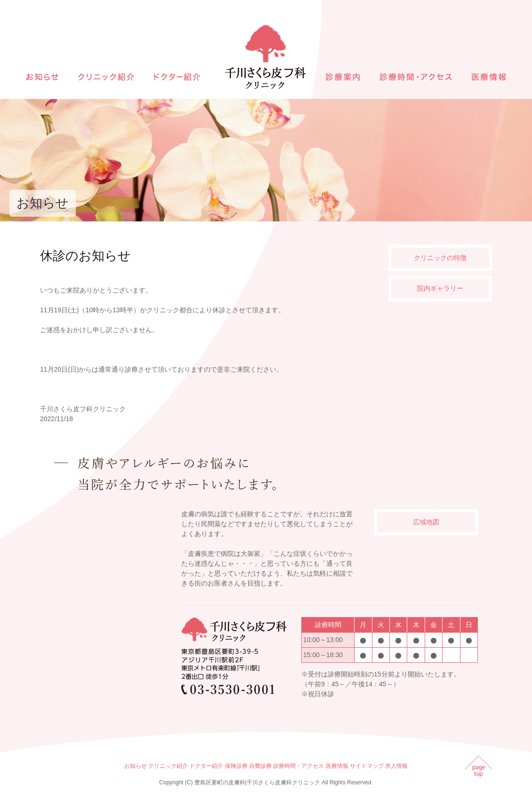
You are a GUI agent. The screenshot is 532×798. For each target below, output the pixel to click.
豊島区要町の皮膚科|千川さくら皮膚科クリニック (257, 782)
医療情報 (337, 766)
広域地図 (426, 522)
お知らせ (136, 766)
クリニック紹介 (168, 766)
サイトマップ (367, 766)
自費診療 (260, 766)
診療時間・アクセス (298, 766)
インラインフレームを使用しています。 (108, 601)
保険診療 (236, 766)
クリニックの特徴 (440, 258)
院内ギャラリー (440, 288)
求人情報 (396, 766)
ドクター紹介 (206, 766)
